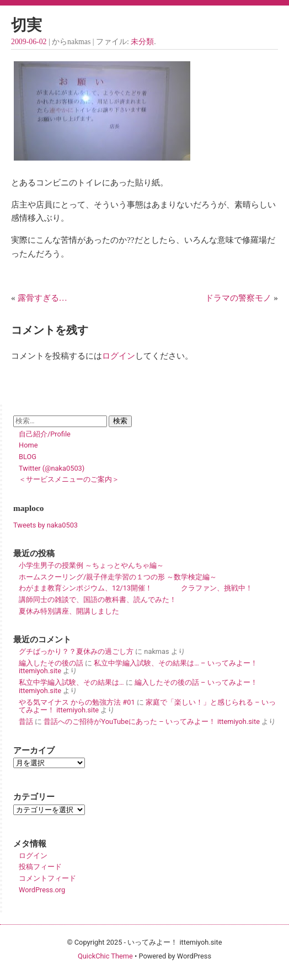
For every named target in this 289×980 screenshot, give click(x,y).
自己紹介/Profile (45, 434)
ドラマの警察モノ (238, 298)
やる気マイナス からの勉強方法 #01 (77, 702)
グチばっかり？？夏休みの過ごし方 (76, 651)
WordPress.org (42, 890)
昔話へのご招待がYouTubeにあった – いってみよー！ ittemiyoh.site (152, 721)
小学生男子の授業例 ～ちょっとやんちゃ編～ (91, 565)
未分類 (142, 42)
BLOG (28, 457)
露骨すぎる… (42, 298)
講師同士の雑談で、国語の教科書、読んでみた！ (98, 600)
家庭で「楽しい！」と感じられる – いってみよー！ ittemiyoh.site (147, 706)
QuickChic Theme (105, 956)
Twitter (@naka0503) (52, 468)
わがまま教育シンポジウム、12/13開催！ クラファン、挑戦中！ (136, 588)
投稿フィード (40, 867)
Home (28, 445)
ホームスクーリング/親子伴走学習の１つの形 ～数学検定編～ (118, 577)
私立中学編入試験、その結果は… (71, 682)
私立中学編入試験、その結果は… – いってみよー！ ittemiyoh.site (138, 667)
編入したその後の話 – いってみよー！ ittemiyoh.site (138, 686)
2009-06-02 (29, 42)
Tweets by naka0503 (46, 525)
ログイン (119, 356)
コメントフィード (47, 878)
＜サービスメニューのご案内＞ (69, 479)
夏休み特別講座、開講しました (69, 611)
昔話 (26, 721)
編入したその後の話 (51, 663)
